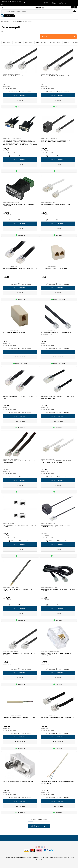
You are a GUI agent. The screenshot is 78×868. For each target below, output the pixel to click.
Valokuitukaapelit (41, 42)
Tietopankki (30, 3)
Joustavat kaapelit (55, 42)
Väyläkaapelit (7, 42)
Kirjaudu (73, 3)
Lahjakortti (38, 3)
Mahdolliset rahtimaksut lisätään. (9, 89)
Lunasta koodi (46, 3)
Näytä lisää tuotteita (39, 826)
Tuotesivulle (20, 100)
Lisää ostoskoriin (20, 95)
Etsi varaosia (54, 3)
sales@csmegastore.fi (64, 857)
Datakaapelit (18, 42)
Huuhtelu (67, 42)
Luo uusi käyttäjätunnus (63, 3)
